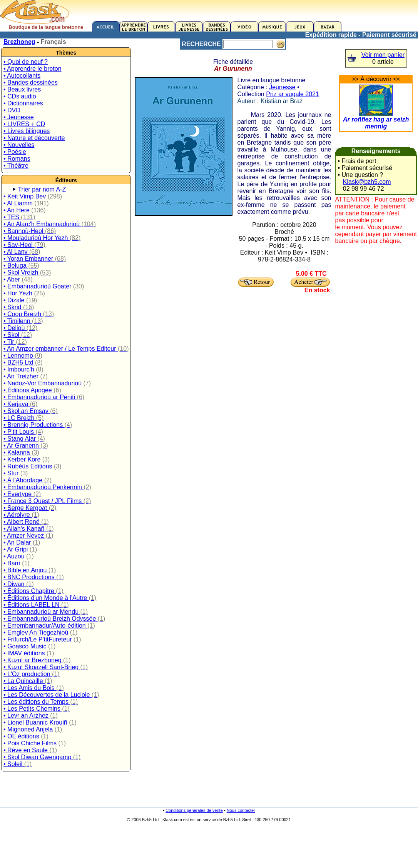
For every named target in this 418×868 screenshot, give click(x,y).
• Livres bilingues (27, 131)
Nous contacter (241, 810)
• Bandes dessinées (31, 82)
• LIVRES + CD (24, 124)
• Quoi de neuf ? (26, 62)
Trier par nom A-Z (42, 189)
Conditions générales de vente (194, 810)
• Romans (17, 159)
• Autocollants (22, 76)
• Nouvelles (19, 145)
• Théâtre (16, 166)
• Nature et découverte (34, 138)
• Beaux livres (22, 89)
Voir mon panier (383, 55)
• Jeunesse (19, 117)
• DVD (12, 110)
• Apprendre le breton (33, 69)
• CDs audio (20, 96)
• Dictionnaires (23, 103)
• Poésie (15, 152)
